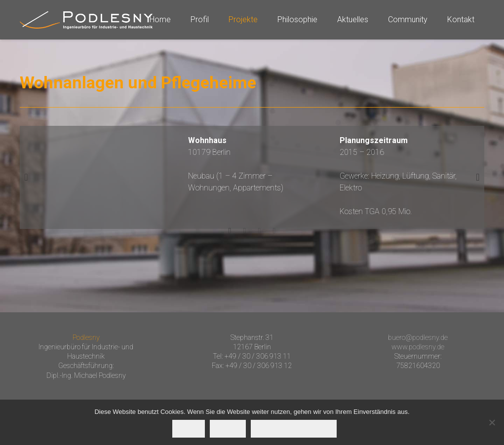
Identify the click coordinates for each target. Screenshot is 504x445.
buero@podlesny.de (418, 338)
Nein (228, 428)
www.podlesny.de (418, 347)
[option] (252, 176)
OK (189, 428)
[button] (26, 177)
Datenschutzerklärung (294, 428)
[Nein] (492, 422)
